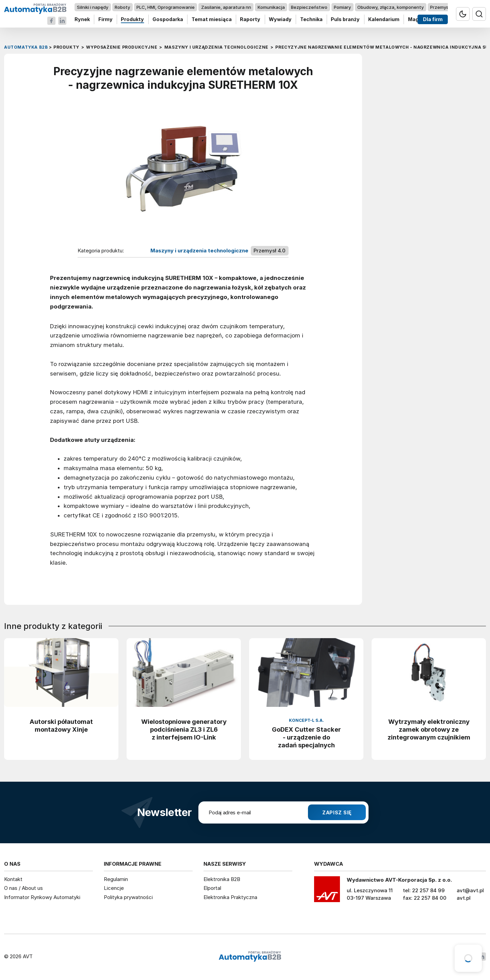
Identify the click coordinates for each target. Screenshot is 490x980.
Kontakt (13, 879)
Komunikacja (271, 7)
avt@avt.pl (470, 890)
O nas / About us (23, 888)
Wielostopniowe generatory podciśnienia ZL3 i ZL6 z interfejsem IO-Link (184, 729)
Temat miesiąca (212, 20)
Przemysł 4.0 (444, 7)
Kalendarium (384, 20)
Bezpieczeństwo (309, 7)
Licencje (114, 888)
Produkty (132, 20)
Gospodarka (168, 20)
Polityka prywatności (128, 897)
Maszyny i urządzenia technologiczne (199, 251)
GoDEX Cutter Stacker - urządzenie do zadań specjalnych (306, 737)
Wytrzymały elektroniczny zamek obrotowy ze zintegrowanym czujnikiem (429, 729)
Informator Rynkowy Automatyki (42, 897)
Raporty (250, 20)
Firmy (105, 20)
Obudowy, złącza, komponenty (390, 7)
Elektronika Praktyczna (230, 897)
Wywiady (280, 20)
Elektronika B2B (222, 879)
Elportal (212, 888)
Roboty (122, 7)
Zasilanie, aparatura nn (226, 7)
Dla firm (433, 20)
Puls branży (345, 20)
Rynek (82, 20)
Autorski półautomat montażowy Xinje (61, 725)
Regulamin (116, 879)
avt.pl (464, 898)
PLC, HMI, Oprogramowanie (166, 7)
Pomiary (342, 7)
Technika (311, 20)
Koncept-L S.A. (306, 720)
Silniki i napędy (93, 7)
